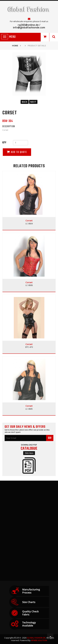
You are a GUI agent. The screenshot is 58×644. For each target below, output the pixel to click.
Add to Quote (17, 152)
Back (25, 102)
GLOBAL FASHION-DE (36, 638)
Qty (4, 143)
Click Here (29, 453)
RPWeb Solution (39, 640)
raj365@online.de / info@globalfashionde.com (29, 26)
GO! (50, 438)
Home (15, 46)
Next (33, 102)
